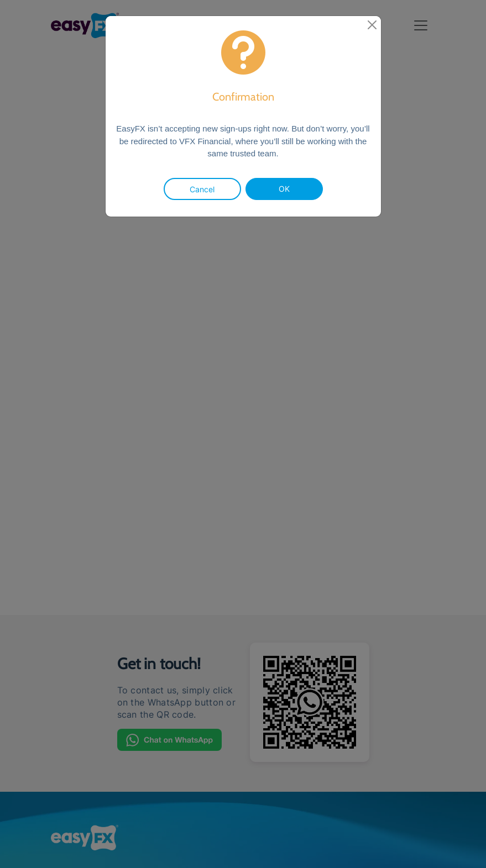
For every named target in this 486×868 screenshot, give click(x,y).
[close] (372, 25)
